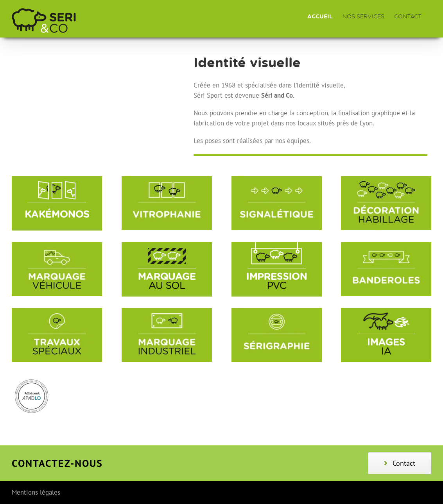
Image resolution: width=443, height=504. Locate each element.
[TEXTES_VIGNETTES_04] (386, 245)
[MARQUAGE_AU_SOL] (167, 245)
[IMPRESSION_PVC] (277, 245)
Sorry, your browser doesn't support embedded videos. (92, 93)
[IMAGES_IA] (386, 311)
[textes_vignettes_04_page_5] (57, 245)
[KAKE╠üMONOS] (57, 179)
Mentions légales (36, 492)
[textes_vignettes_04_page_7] (167, 311)
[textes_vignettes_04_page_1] (167, 179)
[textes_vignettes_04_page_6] (57, 311)
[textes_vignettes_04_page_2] (277, 179)
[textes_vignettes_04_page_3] (386, 179)
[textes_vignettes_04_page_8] (277, 311)
